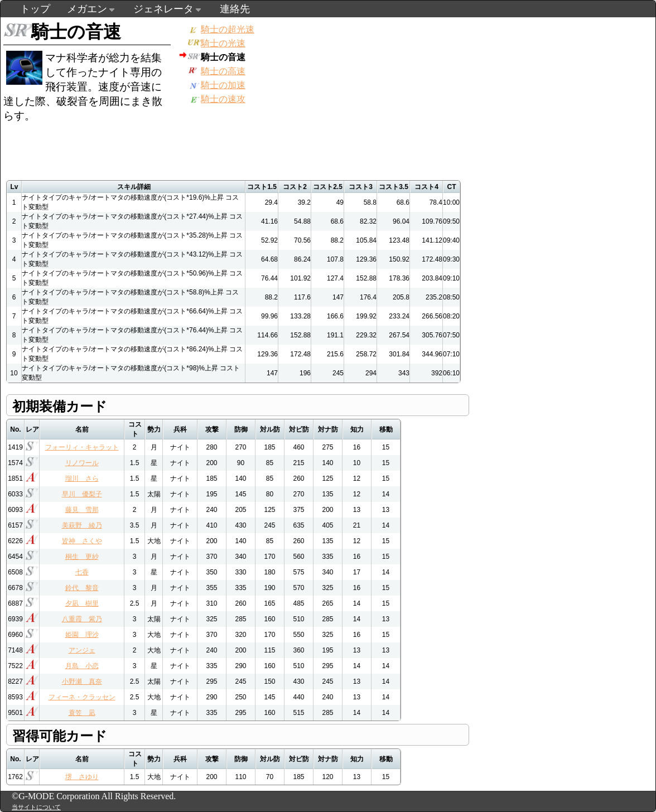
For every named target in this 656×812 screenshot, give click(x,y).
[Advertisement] (355, 73)
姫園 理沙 (82, 635)
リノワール (82, 463)
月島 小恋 (82, 666)
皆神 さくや (82, 541)
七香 (82, 572)
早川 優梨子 (82, 494)
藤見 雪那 (82, 510)
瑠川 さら (82, 478)
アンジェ (82, 650)
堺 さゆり (82, 777)
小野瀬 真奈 (82, 681)
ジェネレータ (163, 9)
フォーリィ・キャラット (82, 447)
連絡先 (235, 9)
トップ (35, 9)
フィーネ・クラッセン (82, 697)
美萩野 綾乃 (82, 525)
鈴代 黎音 (82, 588)
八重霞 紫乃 (82, 619)
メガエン (87, 9)
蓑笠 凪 (82, 713)
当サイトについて (36, 807)
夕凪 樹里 (82, 603)
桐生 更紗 (82, 557)
